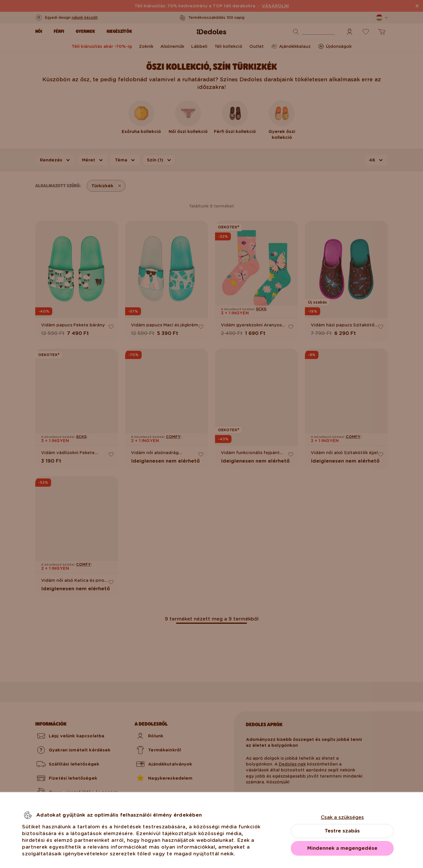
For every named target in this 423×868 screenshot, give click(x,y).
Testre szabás (342, 831)
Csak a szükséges (342, 817)
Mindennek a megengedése (342, 848)
